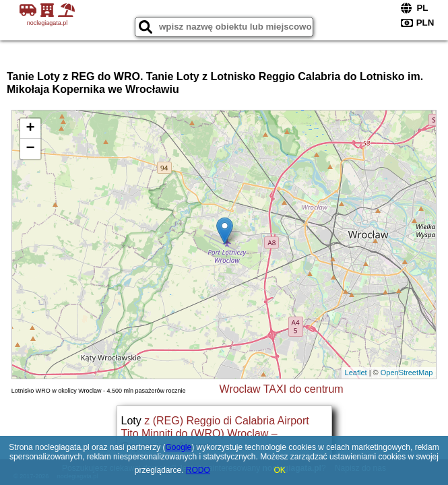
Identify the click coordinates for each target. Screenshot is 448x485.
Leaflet (356, 373)
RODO (198, 470)
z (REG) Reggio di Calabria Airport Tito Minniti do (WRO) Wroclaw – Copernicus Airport (215, 433)
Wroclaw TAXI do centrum (282, 389)
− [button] (31, 149)
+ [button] (31, 129)
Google (178, 447)
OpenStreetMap (407, 373)
